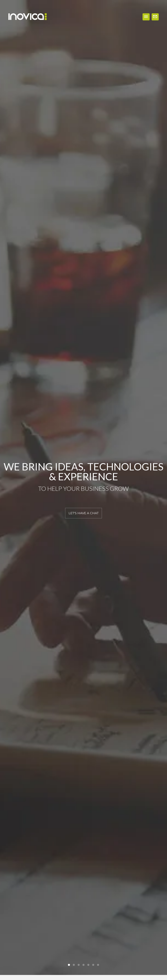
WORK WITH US (155, 17)
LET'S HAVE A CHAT (84, 513)
